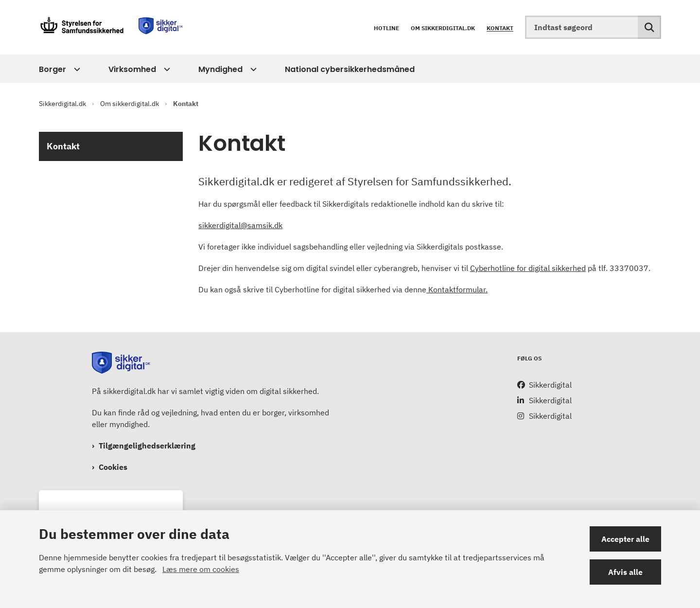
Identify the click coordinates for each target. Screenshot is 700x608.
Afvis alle (625, 572)
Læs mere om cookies (201, 569)
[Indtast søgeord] (593, 27)
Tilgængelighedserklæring (147, 446)
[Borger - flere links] (76, 70)
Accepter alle (625, 539)
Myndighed (220, 69)
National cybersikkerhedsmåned (350, 69)
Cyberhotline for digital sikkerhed (528, 268)
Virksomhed (132, 69)
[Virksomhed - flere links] (166, 70)
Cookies (113, 467)
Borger (52, 69)
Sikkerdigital (550, 385)
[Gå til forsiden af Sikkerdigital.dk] (112, 27)
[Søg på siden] (649, 27)
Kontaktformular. (457, 289)
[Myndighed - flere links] (252, 70)
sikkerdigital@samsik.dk (240, 225)
